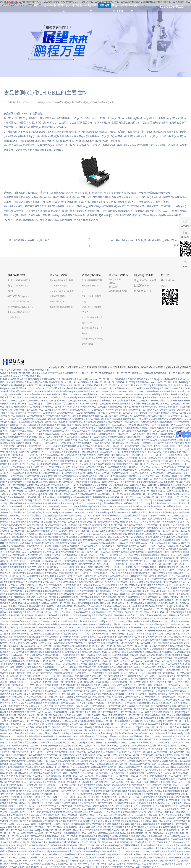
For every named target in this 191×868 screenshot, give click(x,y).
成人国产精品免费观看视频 (80, 860)
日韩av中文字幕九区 (97, 679)
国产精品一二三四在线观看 (147, 697)
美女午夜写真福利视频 (135, 585)
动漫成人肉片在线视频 (176, 860)
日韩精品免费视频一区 (151, 755)
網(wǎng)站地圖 (143, 291)
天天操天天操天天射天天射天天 (135, 385)
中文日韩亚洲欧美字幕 (85, 676)
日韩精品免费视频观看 (45, 573)
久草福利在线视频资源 (123, 488)
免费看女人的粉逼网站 (110, 397)
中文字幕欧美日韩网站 (42, 567)
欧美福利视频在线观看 (90, 422)
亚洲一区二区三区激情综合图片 (51, 388)
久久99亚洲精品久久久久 (102, 543)
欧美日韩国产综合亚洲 (112, 422)
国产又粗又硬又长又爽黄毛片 (59, 779)
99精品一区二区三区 (144, 667)
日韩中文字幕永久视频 (40, 576)
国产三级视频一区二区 (123, 440)
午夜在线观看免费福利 (158, 724)
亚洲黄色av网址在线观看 (166, 730)
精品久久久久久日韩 (115, 621)
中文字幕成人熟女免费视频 (136, 422)
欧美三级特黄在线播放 (78, 443)
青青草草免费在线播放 (125, 739)
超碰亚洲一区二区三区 (92, 500)
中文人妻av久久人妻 (58, 612)
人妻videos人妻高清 (64, 425)
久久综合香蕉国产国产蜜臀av (97, 633)
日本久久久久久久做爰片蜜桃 (97, 624)
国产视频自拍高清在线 (83, 582)
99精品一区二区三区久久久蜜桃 (90, 751)
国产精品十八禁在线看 (72, 643)
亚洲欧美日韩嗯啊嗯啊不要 (18, 437)
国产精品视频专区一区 (18, 455)
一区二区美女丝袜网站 (89, 745)
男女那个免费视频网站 (11, 712)
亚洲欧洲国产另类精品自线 (70, 419)
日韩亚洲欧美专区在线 (112, 437)
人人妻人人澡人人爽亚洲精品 (40, 815)
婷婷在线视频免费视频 (56, 416)
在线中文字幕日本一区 (76, 461)
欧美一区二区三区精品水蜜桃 (46, 506)
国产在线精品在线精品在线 (139, 558)
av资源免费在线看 (65, 573)
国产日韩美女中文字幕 (155, 397)
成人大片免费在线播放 (177, 397)
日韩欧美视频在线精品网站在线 (67, 413)
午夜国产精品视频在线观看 (84, 494)
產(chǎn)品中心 (50, 8)
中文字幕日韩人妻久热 (40, 564)
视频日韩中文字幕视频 (108, 833)
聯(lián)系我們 (132, 8)
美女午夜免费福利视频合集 (65, 422)
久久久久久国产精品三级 (23, 703)
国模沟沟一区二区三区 (39, 748)
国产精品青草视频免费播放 (158, 428)
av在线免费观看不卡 (156, 812)
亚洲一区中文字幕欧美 (138, 682)
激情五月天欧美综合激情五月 (119, 667)
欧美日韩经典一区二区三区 (13, 758)
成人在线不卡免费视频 (79, 416)
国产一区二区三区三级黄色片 (111, 564)
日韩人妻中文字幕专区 (146, 485)
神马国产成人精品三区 (11, 518)
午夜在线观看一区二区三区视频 (45, 770)
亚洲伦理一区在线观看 (179, 857)
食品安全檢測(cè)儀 (58, 285)
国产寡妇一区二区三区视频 (147, 733)
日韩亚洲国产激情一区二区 (13, 585)
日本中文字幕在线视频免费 (169, 770)
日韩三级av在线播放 (28, 603)
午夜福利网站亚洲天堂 (179, 709)
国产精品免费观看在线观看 (80, 434)
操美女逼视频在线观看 (45, 419)
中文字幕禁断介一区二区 (24, 458)
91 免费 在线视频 (8, 379)
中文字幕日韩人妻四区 (36, 491)
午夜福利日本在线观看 (88, 452)
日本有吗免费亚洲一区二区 (153, 506)
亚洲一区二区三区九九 (91, 655)
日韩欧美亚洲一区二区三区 (35, 400)
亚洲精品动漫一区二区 (11, 400)
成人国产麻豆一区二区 (159, 679)
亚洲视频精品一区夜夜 (34, 440)
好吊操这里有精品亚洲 (18, 431)
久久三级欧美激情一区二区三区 (20, 388)
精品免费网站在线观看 (91, 449)
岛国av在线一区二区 (101, 827)
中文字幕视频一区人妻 (172, 482)
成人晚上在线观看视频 (81, 806)
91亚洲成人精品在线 (117, 679)
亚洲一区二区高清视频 (129, 491)
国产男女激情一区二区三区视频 (47, 764)
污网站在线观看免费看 (57, 615)
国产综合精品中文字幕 (85, 564)
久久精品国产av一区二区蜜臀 (97, 691)
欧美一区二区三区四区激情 (67, 567)
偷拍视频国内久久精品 (91, 709)
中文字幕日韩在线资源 (42, 549)
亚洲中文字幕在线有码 (47, 464)
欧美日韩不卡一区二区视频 (173, 824)
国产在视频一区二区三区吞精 (140, 851)
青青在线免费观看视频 (11, 612)
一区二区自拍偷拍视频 (65, 664)
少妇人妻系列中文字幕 (151, 845)
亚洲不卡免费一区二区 (85, 579)
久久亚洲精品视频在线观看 (127, 758)
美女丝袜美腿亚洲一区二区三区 (101, 630)
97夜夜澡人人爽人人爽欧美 (167, 667)
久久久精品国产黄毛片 (21, 500)
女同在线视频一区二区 (53, 661)
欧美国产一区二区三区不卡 (141, 627)
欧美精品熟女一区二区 (129, 797)
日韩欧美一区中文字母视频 (43, 470)
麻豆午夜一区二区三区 (31, 691)
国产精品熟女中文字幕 (134, 518)
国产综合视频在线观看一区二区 (135, 494)
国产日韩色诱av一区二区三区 (122, 742)
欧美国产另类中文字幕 (83, 552)
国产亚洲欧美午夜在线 (16, 425)
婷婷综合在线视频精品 (47, 703)
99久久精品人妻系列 (130, 591)
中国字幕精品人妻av (55, 630)
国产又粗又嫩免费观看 (106, 670)
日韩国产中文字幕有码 (22, 573)
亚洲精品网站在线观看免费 (64, 397)
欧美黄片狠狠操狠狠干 (178, 812)
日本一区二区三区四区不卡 (87, 503)
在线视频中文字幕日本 (173, 854)
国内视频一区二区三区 (104, 812)
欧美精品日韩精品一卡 (67, 600)
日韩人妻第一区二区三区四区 (72, 512)
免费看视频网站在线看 (98, 455)
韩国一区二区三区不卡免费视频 (172, 382)
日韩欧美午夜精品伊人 (131, 521)
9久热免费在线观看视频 (171, 379)
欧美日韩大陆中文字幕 (29, 570)
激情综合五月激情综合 (64, 673)
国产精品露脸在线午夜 (144, 827)
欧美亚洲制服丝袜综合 (129, 845)
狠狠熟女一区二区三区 (73, 776)
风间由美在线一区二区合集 (78, 661)
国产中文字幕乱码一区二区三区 (64, 857)
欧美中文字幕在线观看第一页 (175, 582)
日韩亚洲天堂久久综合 (85, 594)
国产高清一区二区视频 (122, 394)
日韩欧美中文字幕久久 (176, 443)
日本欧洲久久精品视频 (151, 649)
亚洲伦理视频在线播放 (177, 718)
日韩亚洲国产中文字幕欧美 (27, 406)
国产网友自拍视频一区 (94, 413)
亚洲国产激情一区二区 (22, 633)
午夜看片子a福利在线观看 (79, 388)
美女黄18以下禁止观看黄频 (45, 482)
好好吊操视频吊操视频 (129, 461)
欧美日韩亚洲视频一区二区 (106, 591)
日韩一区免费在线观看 (136, 594)
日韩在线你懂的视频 (64, 751)
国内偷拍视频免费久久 (135, 528)
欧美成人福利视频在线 (114, 791)
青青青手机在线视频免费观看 (161, 779)
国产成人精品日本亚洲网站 (69, 682)
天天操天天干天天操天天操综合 (65, 709)
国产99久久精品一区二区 (44, 718)
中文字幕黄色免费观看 (135, 803)
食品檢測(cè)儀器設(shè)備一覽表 (32, 240)
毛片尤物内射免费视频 (133, 606)
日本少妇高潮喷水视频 (120, 455)
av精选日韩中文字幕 (155, 437)
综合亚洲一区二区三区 (174, 758)
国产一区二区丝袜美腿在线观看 (78, 428)
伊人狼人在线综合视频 (102, 646)
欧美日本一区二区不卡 (42, 676)
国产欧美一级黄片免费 (107, 579)
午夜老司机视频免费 (155, 549)
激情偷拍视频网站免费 (67, 470)
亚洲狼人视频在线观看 (62, 845)
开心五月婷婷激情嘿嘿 (120, 419)
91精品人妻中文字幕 (141, 512)
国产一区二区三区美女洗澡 (27, 561)
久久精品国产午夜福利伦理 (127, 543)
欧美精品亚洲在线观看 (20, 621)
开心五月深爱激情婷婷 (173, 670)
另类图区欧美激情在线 (167, 655)
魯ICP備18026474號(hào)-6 (142, 367)
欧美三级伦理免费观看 (157, 857)
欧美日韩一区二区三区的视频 (154, 461)
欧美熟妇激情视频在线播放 (73, 679)
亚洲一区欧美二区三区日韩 (27, 755)
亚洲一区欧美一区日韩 (156, 416)
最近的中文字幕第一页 (45, 839)
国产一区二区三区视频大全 (107, 552)
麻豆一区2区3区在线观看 (115, 573)
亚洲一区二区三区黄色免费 (167, 455)
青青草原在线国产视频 (102, 615)
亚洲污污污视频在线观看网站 (146, 482)
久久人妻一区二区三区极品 (137, 400)
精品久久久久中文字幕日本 (165, 621)
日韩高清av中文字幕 (63, 579)
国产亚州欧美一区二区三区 (131, 391)
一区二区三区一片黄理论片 (49, 854)
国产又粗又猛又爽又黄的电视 (99, 776)
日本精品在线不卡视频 (98, 515)
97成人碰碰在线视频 (101, 697)
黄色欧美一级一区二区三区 (80, 694)
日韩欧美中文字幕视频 (12, 416)
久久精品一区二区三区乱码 (114, 639)
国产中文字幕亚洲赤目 (151, 758)
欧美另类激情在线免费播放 (165, 567)
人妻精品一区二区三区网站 (164, 467)
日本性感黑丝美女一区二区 (175, 518)
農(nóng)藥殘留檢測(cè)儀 (61, 280)
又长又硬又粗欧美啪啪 (84, 558)
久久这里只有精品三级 (73, 403)
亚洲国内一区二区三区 (51, 406)
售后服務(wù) (141, 285)
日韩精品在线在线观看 (56, 543)
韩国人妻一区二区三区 (106, 391)
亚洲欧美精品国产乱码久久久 (36, 845)
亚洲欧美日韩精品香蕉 (11, 546)
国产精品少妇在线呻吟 (178, 543)
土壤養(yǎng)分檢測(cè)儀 (61, 307)
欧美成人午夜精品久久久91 (145, 515)
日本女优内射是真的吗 (90, 857)
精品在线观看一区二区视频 (65, 836)
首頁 (36, 5)
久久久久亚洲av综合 (41, 667)
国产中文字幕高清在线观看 (155, 761)
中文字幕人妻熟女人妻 (40, 479)
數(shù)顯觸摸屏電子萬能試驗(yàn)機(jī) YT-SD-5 (92, 285)
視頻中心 (113, 283)
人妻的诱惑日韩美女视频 (37, 582)
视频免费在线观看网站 (40, 394)
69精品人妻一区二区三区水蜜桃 (171, 576)
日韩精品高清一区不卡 (29, 434)
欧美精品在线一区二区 (69, 788)
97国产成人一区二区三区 (119, 482)
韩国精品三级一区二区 (51, 830)
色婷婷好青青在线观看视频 (27, 742)
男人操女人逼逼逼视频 (28, 379)
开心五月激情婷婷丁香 (161, 400)
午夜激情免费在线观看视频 (42, 515)
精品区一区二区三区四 (152, 431)
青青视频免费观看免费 (18, 730)
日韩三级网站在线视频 (116, 409)
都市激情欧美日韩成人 (93, 540)
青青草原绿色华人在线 (146, 382)
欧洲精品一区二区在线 (20, 449)
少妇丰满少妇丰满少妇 (63, 782)
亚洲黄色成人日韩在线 (103, 727)
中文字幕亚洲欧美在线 (167, 643)
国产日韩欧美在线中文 (88, 397)
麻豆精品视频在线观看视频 (138, 567)
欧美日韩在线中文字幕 (18, 394)
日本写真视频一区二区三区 (127, 764)
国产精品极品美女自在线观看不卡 (56, 670)
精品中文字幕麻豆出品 (24, 818)
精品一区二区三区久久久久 (128, 497)
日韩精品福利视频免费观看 (170, 440)
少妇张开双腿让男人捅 (165, 509)
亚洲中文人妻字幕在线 (121, 470)
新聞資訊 (105, 5)
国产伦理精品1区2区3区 (123, 382)
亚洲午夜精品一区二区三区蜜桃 (23, 409)
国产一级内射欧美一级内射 (33, 785)
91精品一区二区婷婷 (168, 742)
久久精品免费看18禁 (77, 524)
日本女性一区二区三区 (144, 464)
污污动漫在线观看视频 (115, 476)
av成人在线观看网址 (119, 576)
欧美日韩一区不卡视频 (18, 515)
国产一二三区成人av (169, 727)
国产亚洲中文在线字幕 (80, 785)
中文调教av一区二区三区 (46, 788)
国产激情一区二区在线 (122, 633)
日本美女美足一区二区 (86, 521)
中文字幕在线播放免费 (127, 582)
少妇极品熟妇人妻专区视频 (33, 615)
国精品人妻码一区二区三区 (157, 534)
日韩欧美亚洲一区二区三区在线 (67, 394)
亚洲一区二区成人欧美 (73, 570)
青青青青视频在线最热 (136, 748)
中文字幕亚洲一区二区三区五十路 (166, 751)
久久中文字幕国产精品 (98, 512)
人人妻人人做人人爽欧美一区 (170, 464)
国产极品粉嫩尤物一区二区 (31, 715)
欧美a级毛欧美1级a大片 (126, 806)
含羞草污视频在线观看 (114, 449)
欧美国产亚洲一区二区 (31, 733)
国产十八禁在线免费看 (67, 658)
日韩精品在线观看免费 (20, 506)
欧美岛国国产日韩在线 (92, 567)
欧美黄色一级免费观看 (64, 833)
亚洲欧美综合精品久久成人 (157, 606)
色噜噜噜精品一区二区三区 (136, 600)
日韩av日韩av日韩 (23, 488)
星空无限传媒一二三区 (40, 509)
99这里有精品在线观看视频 (82, 612)
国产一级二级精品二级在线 (56, 646)
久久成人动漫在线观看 (11, 779)
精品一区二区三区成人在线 (27, 670)
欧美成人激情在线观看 (84, 670)
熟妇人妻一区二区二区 (171, 555)
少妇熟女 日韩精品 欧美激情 (76, 636)
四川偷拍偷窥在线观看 (78, 603)
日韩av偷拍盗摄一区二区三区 (30, 443)
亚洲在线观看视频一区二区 (64, 518)
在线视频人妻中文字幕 (69, 531)
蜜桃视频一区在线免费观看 (78, 688)
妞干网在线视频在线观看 (35, 639)
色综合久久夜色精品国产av (98, 488)
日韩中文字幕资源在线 (172, 733)
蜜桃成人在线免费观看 (168, 419)
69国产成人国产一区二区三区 (155, 764)
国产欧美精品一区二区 (58, 727)
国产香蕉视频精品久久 (177, 473)
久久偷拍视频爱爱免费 (84, 391)
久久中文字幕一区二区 (96, 742)
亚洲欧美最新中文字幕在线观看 (100, 458)
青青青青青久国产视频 (61, 582)
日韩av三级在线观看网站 (69, 476)
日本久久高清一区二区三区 (53, 706)
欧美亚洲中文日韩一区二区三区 (21, 848)
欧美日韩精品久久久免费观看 (63, 452)
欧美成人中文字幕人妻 (173, 524)
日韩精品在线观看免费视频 (47, 633)
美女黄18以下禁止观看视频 (40, 425)
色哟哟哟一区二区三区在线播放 (29, 630)
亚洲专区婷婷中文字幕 (158, 552)
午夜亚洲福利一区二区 (108, 494)
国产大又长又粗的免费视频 (73, 455)
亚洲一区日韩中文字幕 (115, 700)
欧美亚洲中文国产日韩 (152, 479)
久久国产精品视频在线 (53, 721)
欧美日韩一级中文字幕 (142, 730)
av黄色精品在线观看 (35, 609)
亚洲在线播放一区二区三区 (96, 576)
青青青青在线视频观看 (164, 558)
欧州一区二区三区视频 (112, 400)
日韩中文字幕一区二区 (112, 600)
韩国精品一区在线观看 (144, 403)
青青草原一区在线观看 (114, 748)
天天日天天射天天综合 (79, 767)
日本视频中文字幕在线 (111, 606)
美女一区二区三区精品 (69, 437)
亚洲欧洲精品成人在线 (18, 503)
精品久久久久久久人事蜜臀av (139, 449)
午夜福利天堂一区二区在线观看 (131, 434)
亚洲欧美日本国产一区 (136, 564)
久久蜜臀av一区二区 (46, 597)
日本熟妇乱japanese (75, 630)
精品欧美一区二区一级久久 (59, 609)
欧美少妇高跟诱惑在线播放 (87, 685)
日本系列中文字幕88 (72, 406)
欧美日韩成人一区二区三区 (111, 446)
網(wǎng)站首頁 (144, 275)
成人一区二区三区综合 (31, 721)
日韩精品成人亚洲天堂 (125, 379)
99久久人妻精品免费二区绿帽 (24, 643)
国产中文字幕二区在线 (50, 643)
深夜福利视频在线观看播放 (146, 394)
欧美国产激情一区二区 (98, 473)
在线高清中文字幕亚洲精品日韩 (53, 537)
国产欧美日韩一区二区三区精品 (50, 688)
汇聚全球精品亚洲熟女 (65, 549)
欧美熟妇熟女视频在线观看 (157, 391)
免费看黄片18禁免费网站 (90, 518)
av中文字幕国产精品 (166, 827)
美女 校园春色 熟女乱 (164, 406)
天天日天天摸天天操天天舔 (98, 830)
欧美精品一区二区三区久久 (154, 497)
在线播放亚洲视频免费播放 (51, 652)
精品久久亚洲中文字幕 (62, 385)
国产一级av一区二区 (149, 727)
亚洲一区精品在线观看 (80, 646)
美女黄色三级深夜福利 (55, 524)
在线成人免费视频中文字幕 (116, 500)
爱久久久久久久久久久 (112, 857)
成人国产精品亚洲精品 (51, 570)
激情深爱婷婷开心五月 (50, 379)
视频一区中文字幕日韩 (154, 688)
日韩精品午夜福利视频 (16, 413)
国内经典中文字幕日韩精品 (155, 618)
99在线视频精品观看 (60, 497)
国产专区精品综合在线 (86, 803)
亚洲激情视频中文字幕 (42, 449)
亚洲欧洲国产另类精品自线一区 (33, 452)
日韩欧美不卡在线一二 (133, 397)
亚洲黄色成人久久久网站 (64, 431)
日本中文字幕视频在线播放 (96, 419)
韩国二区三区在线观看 (20, 676)
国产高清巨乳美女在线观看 (22, 588)
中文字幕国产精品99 (13, 639)
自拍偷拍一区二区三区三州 (101, 379)
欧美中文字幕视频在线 (63, 564)
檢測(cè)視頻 (91, 8)
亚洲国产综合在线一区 (90, 600)
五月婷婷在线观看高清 (80, 537)
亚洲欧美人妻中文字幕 (27, 382)
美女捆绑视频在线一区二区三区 (18, 788)
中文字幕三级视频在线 (58, 806)
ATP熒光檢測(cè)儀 (58, 301)
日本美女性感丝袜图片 (96, 703)
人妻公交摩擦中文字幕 (166, 476)
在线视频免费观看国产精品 (163, 639)
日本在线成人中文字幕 (169, 773)
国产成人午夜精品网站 (104, 694)
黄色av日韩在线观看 (48, 736)
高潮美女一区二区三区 (106, 721)
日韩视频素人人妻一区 (63, 503)
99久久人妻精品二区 (35, 767)
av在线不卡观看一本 (28, 627)
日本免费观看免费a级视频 (134, 452)
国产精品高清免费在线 (31, 558)
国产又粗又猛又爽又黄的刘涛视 (127, 618)
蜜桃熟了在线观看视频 (55, 546)
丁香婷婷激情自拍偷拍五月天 (32, 606)
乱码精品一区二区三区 (128, 609)
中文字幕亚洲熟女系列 (67, 597)
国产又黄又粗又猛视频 (104, 434)
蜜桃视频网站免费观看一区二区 (47, 428)
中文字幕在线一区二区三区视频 (22, 531)
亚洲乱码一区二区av (137, 409)
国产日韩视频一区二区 (113, 528)
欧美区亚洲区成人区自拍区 (37, 485)
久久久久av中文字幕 (26, 824)
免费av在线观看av (51, 691)
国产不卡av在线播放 (84, 782)
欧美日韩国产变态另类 (78, 724)
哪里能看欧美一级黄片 (159, 597)
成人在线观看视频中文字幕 (121, 485)
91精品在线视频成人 (19, 470)
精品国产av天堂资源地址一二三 (86, 528)
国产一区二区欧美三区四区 (21, 688)
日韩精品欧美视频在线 (178, 797)
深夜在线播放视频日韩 (64, 446)
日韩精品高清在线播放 (163, 500)
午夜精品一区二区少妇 (175, 431)
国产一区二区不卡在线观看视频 (102, 461)
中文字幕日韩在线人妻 (173, 491)
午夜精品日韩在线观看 (126, 458)
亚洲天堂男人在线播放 (40, 730)
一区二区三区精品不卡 (49, 409)
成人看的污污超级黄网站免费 (139, 791)
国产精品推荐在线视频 (87, 431)
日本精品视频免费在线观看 (76, 764)
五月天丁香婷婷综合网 (104, 546)
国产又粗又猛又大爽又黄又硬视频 (136, 537)
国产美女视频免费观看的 (132, 428)
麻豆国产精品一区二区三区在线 (55, 494)
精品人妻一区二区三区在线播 (143, 673)
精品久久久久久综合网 (96, 736)
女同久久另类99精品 (50, 679)
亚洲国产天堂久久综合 (148, 379)
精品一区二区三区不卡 (63, 509)
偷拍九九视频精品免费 (47, 458)
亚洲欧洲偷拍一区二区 (20, 549)
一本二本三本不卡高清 (103, 388)
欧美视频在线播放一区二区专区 (169, 449)
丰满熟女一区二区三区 (139, 467)
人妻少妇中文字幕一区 (45, 682)
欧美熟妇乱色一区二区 (177, 830)
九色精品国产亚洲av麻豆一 (49, 824)
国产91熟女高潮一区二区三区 (46, 621)
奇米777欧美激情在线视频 (144, 419)
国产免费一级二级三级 (105, 582)
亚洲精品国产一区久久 (169, 703)
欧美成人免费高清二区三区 (87, 425)
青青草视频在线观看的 (67, 718)
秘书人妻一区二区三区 (94, 406)
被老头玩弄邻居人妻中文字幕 (110, 594)
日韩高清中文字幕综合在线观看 (88, 700)
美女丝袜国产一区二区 (151, 524)
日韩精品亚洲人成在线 (136, 597)
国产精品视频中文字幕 (100, 443)
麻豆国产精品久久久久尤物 (27, 679)
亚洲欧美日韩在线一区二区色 (124, 555)
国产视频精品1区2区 (172, 649)
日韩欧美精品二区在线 (128, 649)
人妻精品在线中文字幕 (95, 773)
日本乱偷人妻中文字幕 (151, 721)
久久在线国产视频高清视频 (31, 543)
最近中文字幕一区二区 (124, 661)
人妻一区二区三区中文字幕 (31, 461)
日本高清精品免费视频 (122, 827)
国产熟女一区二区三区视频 (71, 736)
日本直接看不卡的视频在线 (24, 473)
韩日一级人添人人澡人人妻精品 (45, 455)
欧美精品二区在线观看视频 (104, 715)
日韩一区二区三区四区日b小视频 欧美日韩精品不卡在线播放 (109, 531)
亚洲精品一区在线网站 (73, 830)
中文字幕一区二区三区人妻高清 (116, 730)
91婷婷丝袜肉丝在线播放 (39, 413)
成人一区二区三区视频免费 (155, 842)
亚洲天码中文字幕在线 (81, 727)
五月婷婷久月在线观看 (18, 509)
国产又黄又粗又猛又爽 (58, 491)
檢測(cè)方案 (64, 8)
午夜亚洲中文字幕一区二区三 (38, 446)
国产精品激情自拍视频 (75, 473)
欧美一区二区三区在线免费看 (147, 854)
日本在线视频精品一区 (130, 479)
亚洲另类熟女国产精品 (135, 446)
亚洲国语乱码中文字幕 (39, 851)
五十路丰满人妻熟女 (62, 552)
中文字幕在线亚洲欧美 (34, 416)
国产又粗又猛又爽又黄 (176, 688)
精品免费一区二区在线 (74, 742)
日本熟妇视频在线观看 (149, 555)
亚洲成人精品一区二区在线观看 (24, 403)
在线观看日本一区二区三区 (52, 794)
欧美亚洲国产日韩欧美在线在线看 (112, 627)
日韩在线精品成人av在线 (79, 706)
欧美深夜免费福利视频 (150, 582)
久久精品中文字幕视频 (176, 691)
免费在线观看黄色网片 (71, 633)
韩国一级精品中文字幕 (154, 782)
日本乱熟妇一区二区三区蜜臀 (97, 394)
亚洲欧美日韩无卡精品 (112, 685)
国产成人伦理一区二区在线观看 (37, 521)
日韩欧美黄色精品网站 (147, 742)
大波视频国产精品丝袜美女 (160, 434)
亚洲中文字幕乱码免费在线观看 (80, 721)
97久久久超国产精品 (123, 809)
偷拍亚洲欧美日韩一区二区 (82, 491)
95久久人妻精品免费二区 (132, 706)
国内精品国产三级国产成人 (53, 434)
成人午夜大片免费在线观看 (87, 509)
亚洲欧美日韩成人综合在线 (151, 458)
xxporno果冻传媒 (39, 806)
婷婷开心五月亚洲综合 (107, 491)
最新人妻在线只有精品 (110, 452)
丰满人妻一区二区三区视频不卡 (94, 555)
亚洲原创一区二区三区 (141, 500)
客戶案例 (77, 5)
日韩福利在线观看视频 (173, 521)
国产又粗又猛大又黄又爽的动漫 (41, 476)
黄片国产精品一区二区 (18, 782)
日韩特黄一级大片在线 (37, 800)
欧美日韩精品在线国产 (37, 758)
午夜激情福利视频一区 (152, 794)
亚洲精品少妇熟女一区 (37, 761)
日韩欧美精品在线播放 (161, 422)
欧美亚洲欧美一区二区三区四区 (20, 464)
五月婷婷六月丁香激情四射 (78, 652)
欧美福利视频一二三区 (125, 388)
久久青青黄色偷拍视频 (80, 615)
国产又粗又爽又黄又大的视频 (126, 443)
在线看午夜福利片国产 (59, 467)
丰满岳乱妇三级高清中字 (152, 443)
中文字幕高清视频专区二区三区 (35, 397)
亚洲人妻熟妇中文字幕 (40, 782)
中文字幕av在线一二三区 (126, 727)
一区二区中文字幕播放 (89, 597)
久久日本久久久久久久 (179, 842)
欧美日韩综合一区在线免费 (89, 673)
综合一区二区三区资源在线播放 (80, 627)
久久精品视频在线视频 (112, 718)
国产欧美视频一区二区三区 (162, 700)
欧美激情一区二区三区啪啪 (37, 385)
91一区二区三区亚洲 (83, 385)
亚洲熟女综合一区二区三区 (49, 588)
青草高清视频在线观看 (51, 742)
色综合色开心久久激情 (51, 403)
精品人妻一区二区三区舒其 (107, 385)
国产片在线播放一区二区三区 (154, 609)
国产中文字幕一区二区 (89, 534)
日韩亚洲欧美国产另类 (47, 655)
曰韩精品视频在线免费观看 (106, 428)
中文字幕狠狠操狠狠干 (161, 425)
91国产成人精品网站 (139, 570)
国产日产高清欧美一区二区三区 (35, 534)
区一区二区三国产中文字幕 (154, 579)
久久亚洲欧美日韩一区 (37, 467)
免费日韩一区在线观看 (23, 419)
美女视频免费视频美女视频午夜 (78, 812)
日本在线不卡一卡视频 (142, 406)
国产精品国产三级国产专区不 (173, 388)
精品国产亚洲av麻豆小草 (159, 594)
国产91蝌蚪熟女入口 (131, 431)
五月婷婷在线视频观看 (14, 594)
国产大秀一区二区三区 (176, 531)
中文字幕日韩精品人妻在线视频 (100, 848)
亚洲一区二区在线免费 (151, 670)
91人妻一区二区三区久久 (79, 712)
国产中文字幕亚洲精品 (33, 860)
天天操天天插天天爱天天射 (67, 449)
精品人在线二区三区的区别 (45, 437)
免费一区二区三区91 (112, 518)
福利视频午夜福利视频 (144, 603)
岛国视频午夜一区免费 (161, 494)
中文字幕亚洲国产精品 (162, 385)
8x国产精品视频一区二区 (158, 588)
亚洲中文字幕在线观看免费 (173, 394)
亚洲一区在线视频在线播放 (138, 621)
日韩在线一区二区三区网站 (13, 476)
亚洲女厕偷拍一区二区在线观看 (86, 467)
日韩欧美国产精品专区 (93, 682)
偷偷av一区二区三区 (144, 488)
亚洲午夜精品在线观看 (155, 715)
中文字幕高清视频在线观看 (71, 818)
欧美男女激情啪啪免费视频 (18, 567)
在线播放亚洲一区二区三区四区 (78, 588)
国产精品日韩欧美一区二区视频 (69, 488)
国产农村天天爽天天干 (14, 727)
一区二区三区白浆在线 (33, 697)
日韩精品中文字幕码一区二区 (52, 603)
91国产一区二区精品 (19, 422)
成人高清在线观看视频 (51, 773)
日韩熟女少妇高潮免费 (174, 712)
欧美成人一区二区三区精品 (88, 400)
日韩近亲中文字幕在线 (69, 791)
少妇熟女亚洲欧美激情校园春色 (171, 603)
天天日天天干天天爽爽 (61, 851)
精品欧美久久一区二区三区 (98, 755)
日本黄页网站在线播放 (33, 694)
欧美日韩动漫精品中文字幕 (40, 673)
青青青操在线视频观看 (33, 779)
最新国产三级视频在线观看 (60, 606)
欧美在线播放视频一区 (108, 521)
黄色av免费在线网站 (54, 461)
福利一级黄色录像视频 (20, 667)
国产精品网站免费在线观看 (57, 528)
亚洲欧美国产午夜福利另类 (51, 473)
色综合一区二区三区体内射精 (142, 643)
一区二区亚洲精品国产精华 (130, 767)
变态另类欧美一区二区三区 (62, 400)
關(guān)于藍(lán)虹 (118, 8)
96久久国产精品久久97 (86, 446)
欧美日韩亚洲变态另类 (20, 428)
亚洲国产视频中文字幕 (157, 694)
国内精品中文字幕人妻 (124, 615)
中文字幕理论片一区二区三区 (105, 537)
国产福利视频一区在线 (72, 409)
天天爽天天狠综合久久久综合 (65, 485)
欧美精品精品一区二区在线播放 (67, 576)
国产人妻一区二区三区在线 (98, 403)
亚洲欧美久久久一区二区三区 (140, 476)
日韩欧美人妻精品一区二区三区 (96, 382)
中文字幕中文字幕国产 (14, 709)
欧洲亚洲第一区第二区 (87, 549)
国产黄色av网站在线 (158, 409)
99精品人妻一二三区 (90, 437)
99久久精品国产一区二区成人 (32, 827)
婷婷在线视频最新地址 (137, 839)
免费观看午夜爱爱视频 (148, 388)
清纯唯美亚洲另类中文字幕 (74, 379)
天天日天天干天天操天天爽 (154, 543)
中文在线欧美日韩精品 (56, 712)
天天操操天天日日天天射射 (62, 585)
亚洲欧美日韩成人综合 (75, 649)
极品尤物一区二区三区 (118, 570)
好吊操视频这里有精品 (158, 748)
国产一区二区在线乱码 (143, 470)
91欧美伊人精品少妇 (101, 652)
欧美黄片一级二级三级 (59, 800)
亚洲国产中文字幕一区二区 (90, 815)
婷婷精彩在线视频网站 (11, 697)
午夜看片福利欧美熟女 (131, 688)
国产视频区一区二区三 (173, 721)
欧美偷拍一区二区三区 (79, 440)
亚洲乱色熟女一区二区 (122, 603)
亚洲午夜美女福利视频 (129, 579)
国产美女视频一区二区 (22, 745)
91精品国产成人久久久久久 (136, 503)
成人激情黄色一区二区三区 (118, 406)
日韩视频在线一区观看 (41, 422)
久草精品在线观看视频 (18, 564)
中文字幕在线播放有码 (62, 391)
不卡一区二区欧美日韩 (59, 639)
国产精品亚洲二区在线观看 (132, 416)
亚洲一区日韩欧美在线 (155, 706)
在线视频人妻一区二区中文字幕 (120, 540)
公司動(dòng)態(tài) (118, 291)
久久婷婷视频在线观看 (122, 464)
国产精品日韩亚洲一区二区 (73, 770)
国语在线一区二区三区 (166, 664)
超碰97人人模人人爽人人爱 (27, 706)
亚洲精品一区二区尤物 (38, 497)
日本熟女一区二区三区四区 (35, 612)
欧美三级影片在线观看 (103, 806)
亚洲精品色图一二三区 (84, 797)
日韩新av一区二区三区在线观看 (35, 391)
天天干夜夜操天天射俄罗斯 (160, 630)
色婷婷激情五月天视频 (82, 800)
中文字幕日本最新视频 (51, 591)
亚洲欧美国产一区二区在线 (33, 797)
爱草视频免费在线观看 (120, 515)
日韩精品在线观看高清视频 (122, 836)
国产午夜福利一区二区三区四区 (162, 446)
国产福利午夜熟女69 (10, 661)
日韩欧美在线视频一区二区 (143, 576)
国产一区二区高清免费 (41, 431)
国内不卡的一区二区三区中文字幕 (122, 413)
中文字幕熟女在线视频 (56, 860)
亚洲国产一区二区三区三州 (114, 425)
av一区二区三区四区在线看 (113, 863)
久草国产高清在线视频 (100, 464)
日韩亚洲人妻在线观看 (49, 382)
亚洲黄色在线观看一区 (156, 685)
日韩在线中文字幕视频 (118, 561)
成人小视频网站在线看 (31, 661)
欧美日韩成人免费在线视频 (45, 791)
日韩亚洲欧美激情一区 (134, 437)
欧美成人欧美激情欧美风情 (86, 779)
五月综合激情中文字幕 (40, 552)
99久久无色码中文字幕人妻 (88, 585)
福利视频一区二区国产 (102, 661)
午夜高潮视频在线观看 (14, 582)
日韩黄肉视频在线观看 (171, 697)
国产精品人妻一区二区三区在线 (114, 664)
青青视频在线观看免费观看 (29, 649)
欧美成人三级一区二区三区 (104, 506)
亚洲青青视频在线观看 (128, 506)
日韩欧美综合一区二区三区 (21, 600)
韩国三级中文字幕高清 (14, 555)
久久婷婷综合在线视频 (138, 639)
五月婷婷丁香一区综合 (94, 409)
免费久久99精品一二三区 (174, 624)
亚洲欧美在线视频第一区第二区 (124, 473)
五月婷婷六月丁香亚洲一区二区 (131, 694)
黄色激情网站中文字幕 (96, 482)
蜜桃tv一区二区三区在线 (48, 809)
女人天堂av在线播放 (54, 697)
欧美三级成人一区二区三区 (133, 588)
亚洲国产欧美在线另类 (73, 755)
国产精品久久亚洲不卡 (122, 854)
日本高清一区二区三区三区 (20, 682)
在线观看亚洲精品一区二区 (27, 776)
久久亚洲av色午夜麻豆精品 (149, 615)
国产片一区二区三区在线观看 (168, 488)
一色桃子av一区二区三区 (133, 549)
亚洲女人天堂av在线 (157, 452)
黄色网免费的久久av (101, 785)
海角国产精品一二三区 (18, 552)
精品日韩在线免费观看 (116, 682)
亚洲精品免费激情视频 (112, 503)
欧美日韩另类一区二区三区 (20, 540)
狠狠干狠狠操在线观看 (40, 503)
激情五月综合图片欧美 (92, 476)
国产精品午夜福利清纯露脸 (115, 467)
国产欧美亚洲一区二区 (159, 564)
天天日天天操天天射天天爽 (22, 655)
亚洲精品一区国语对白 (63, 479)
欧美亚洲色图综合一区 (110, 431)
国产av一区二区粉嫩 (70, 382)
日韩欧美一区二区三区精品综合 (126, 652)
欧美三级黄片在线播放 (49, 624)
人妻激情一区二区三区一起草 (104, 416)
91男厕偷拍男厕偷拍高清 (169, 485)
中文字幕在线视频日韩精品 (65, 555)
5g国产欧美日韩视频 (138, 679)
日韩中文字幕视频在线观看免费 (131, 812)
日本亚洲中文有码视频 (55, 443)
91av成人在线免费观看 (113, 585)
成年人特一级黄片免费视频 (130, 676)
